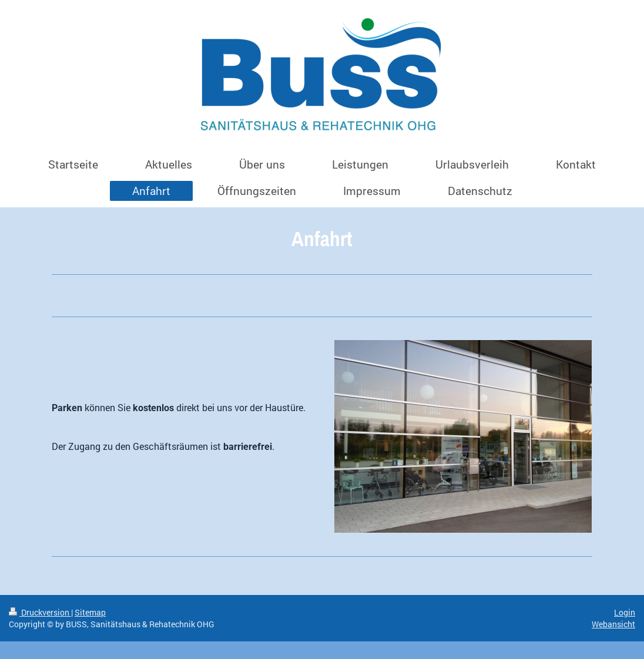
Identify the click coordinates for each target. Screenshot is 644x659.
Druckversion (40, 612)
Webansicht (613, 624)
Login (625, 612)
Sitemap (90, 612)
